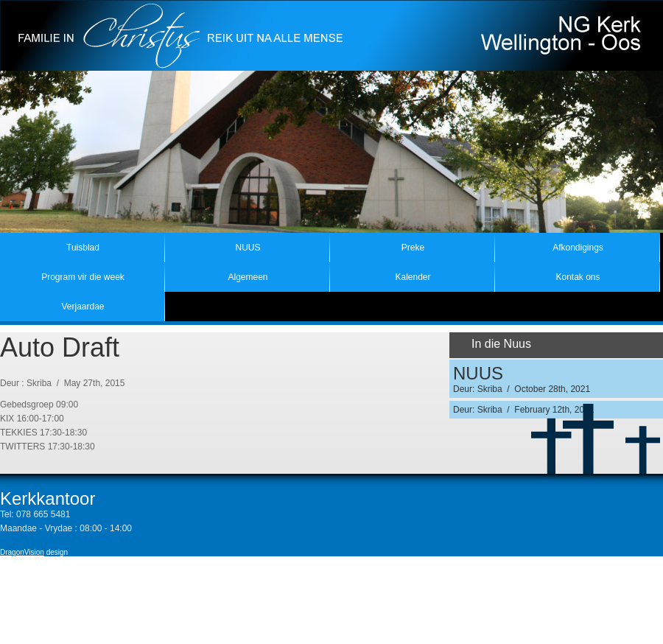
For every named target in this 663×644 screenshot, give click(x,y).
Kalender (413, 277)
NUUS (248, 248)
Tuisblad (83, 248)
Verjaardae (83, 307)
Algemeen (248, 277)
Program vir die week (83, 277)
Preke (413, 248)
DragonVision (22, 552)
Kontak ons (578, 277)
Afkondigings (578, 248)
